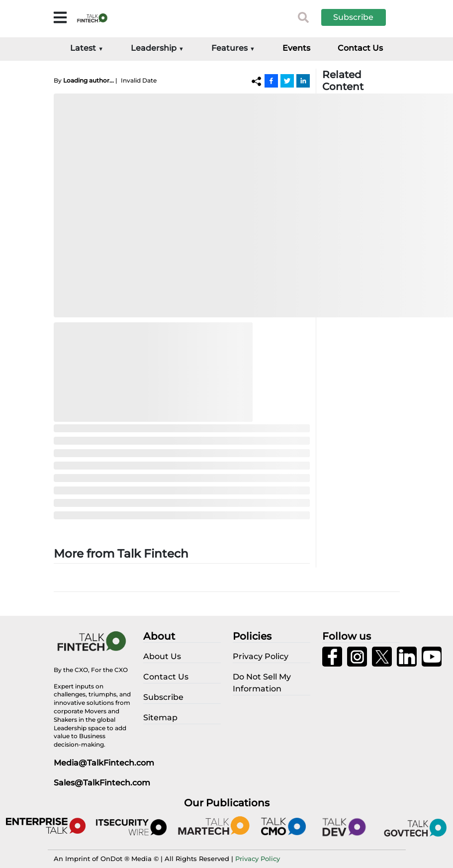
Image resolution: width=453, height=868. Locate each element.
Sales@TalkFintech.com (102, 783)
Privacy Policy (258, 859)
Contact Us (360, 48)
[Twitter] (287, 81)
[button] (361, 17)
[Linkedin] (303, 81)
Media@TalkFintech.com (104, 763)
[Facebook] (271, 81)
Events (296, 48)
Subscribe (353, 17)
